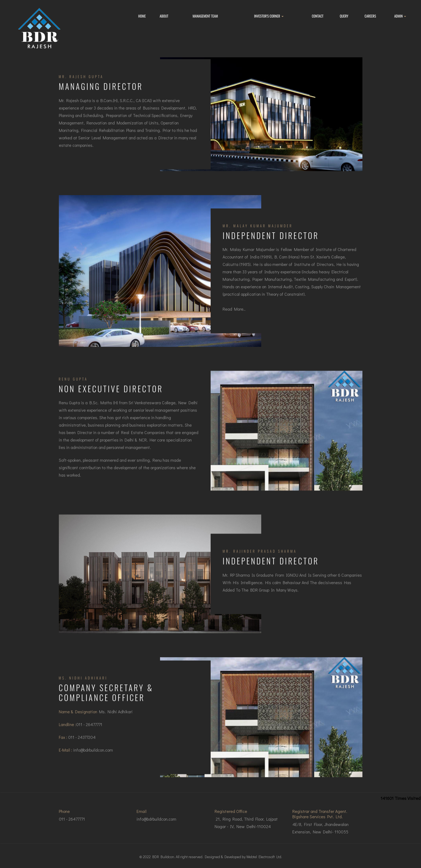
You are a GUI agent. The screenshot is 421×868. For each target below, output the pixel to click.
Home (142, 16)
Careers (370, 16)
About (164, 16)
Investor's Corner (269, 16)
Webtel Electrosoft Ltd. (264, 857)
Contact (318, 16)
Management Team (205, 16)
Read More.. (234, 312)
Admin (400, 16)
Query (344, 16)
